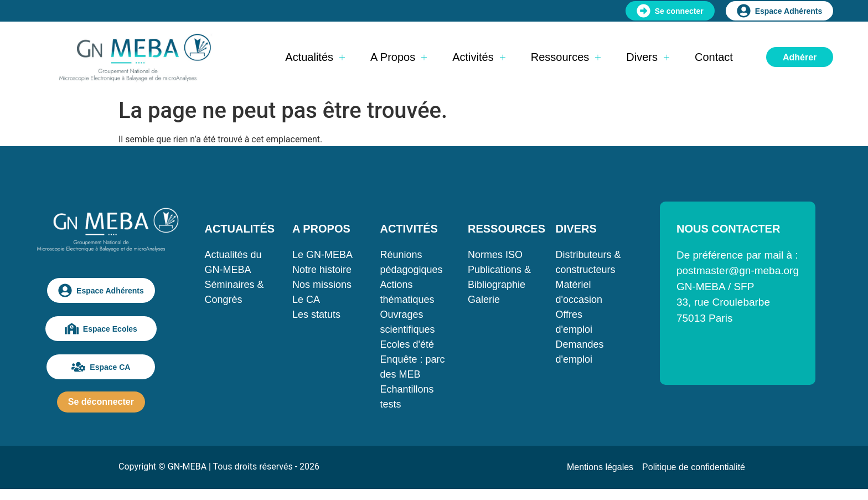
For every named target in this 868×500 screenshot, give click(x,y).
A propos (399, 57)
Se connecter (670, 11)
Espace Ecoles (101, 329)
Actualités (315, 57)
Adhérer (800, 57)
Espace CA (101, 367)
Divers (648, 57)
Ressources (566, 57)
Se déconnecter (101, 402)
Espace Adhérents (780, 11)
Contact (714, 57)
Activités (479, 57)
